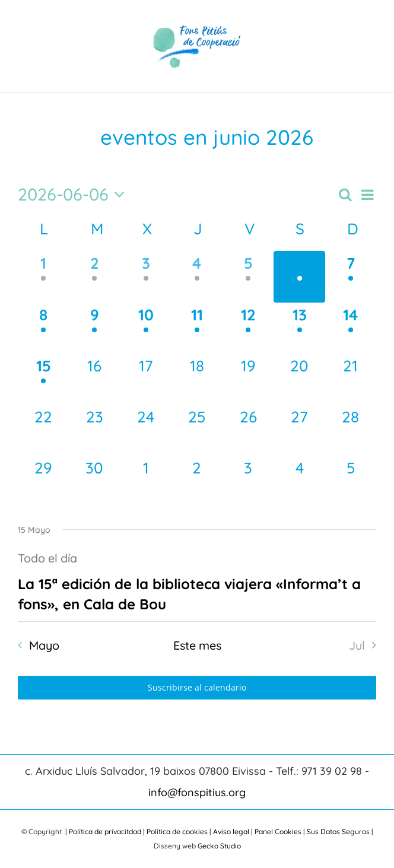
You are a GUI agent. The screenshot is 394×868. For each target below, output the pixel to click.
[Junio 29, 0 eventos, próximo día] (43, 481)
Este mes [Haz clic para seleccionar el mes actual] (197, 645)
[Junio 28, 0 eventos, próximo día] (351, 430)
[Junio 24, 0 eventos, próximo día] (146, 430)
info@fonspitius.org (197, 792)
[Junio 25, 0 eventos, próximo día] (197, 430)
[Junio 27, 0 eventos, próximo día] (299, 430)
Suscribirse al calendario (197, 688)
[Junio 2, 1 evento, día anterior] (94, 276)
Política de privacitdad (105, 832)
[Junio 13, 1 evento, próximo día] (299, 328)
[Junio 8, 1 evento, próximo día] (43, 328)
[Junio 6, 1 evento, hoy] (299, 276)
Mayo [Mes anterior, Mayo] (44, 645)
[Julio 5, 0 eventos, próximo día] (351, 481)
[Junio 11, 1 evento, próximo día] (197, 328)
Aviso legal (231, 832)
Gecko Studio (219, 846)
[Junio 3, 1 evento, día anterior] (146, 276)
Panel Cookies (278, 832)
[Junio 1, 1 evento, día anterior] (43, 276)
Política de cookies (177, 832)
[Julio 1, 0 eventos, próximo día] (146, 481)
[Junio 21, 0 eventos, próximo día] (351, 379)
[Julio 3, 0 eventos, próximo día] (248, 481)
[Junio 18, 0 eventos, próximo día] (197, 379)
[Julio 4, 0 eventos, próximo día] (299, 481)
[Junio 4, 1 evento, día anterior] (197, 276)
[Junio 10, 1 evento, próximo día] (146, 328)
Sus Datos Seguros (338, 832)
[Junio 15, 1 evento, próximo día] (43, 379)
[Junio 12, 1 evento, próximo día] (248, 328)
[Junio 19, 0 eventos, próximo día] (248, 379)
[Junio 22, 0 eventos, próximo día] (43, 430)
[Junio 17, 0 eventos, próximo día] (146, 379)
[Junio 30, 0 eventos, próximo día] (94, 481)
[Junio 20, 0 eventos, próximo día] (299, 379)
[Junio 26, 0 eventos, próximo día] (248, 430)
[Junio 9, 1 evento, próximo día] (94, 328)
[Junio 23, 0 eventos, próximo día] (94, 430)
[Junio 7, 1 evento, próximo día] (351, 276)
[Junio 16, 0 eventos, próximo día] (94, 379)
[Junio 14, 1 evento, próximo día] (351, 328)
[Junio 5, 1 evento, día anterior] (248, 276)
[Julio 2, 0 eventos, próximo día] (197, 481)
